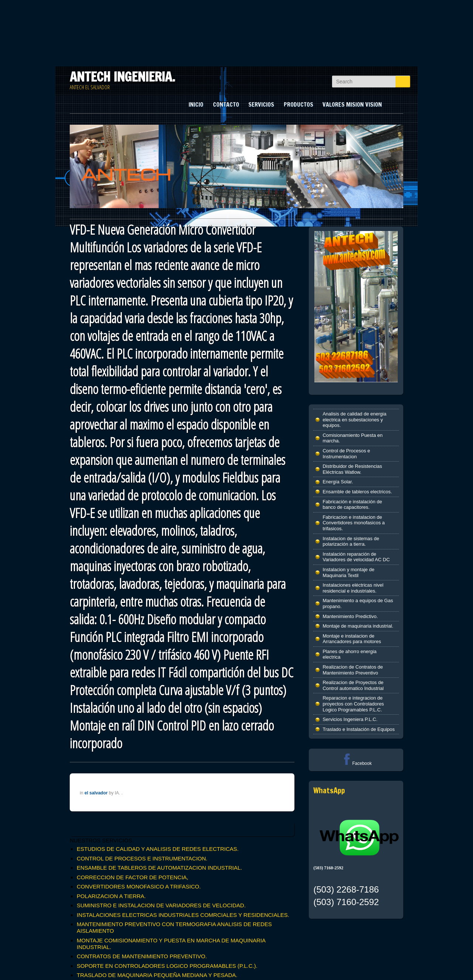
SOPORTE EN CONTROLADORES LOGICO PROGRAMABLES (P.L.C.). (167, 966)
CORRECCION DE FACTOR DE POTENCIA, (132, 877)
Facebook (356, 763)
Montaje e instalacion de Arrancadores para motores (352, 639)
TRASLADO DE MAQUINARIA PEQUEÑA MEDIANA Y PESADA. (157, 975)
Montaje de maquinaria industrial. (358, 626)
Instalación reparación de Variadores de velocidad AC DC (356, 557)
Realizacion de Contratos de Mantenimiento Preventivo (353, 670)
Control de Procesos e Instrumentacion (346, 454)
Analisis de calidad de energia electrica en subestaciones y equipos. (354, 420)
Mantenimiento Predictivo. (350, 616)
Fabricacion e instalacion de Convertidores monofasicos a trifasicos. (353, 523)
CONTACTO (226, 104)
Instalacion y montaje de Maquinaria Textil (348, 572)
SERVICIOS (261, 104)
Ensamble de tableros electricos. (357, 492)
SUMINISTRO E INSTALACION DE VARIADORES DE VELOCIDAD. (161, 905)
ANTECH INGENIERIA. (122, 77)
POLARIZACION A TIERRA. (111, 896)
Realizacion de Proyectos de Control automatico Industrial (353, 685)
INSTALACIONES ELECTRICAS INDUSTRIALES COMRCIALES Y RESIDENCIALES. (183, 915)
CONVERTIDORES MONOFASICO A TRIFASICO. (139, 886)
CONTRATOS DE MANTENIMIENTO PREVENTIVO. (142, 956)
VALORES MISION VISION (352, 104)
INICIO (196, 104)
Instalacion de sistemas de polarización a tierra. (351, 541)
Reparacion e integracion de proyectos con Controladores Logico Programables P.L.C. (353, 704)
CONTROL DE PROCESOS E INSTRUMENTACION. (142, 858)
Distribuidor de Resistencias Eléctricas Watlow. (352, 469)
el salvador (96, 793)
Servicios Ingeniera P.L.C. (350, 719)
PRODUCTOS (298, 104)
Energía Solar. (338, 482)
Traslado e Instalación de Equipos (358, 729)
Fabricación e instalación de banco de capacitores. (352, 505)
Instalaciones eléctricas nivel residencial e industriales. (353, 588)
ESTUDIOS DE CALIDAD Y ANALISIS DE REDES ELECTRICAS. (158, 849)
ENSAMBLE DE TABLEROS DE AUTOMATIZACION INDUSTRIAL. (159, 868)
